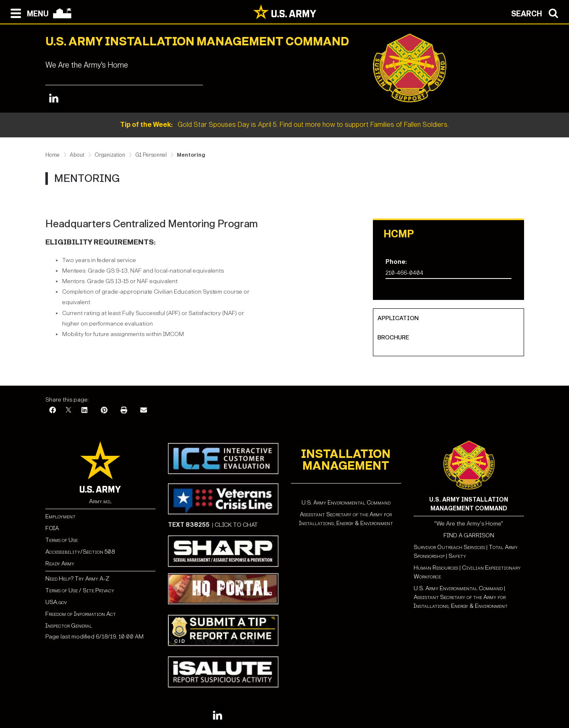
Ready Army (60, 564)
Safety (457, 556)
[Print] (124, 411)
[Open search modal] (537, 13)
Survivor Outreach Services (449, 547)
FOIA (52, 528)
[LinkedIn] (84, 411)
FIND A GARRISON (469, 535)
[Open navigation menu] (28, 13)
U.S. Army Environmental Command (346, 503)
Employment (60, 516)
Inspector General (69, 626)
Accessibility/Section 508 (80, 552)
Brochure (393, 338)
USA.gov (56, 602)
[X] (68, 411)
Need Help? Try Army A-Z (77, 579)
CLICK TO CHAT (236, 525)
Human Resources (436, 568)
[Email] (144, 411)
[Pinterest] (104, 411)
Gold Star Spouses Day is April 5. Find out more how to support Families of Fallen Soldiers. (284, 125)
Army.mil (100, 501)
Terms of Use (62, 540)
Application (398, 318)
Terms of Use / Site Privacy (80, 590)
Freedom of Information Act (81, 614)
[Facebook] (52, 411)
